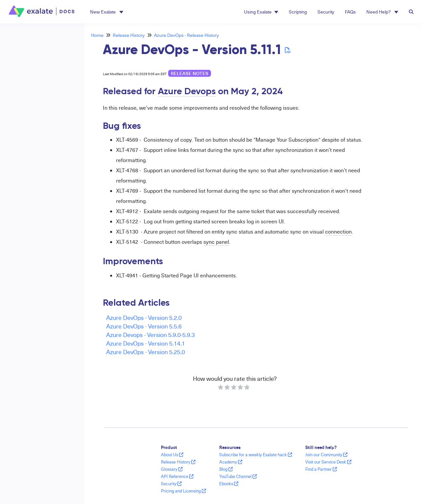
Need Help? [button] (382, 12)
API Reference (177, 476)
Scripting (298, 12)
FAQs (350, 12)
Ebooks (229, 484)
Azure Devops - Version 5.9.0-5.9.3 (151, 335)
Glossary (172, 469)
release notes (190, 73)
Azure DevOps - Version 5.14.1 (146, 343)
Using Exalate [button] (261, 12)
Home (97, 35)
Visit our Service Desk (328, 462)
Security (326, 12)
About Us (172, 455)
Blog (226, 469)
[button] (107, 12)
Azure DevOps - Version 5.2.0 (144, 317)
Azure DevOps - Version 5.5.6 (144, 326)
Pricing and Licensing (183, 491)
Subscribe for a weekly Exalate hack (256, 455)
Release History (129, 35)
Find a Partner (321, 469)
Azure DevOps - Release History (186, 35)
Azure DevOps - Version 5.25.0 (146, 352)
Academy (231, 462)
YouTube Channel (238, 476)
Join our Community (326, 455)
